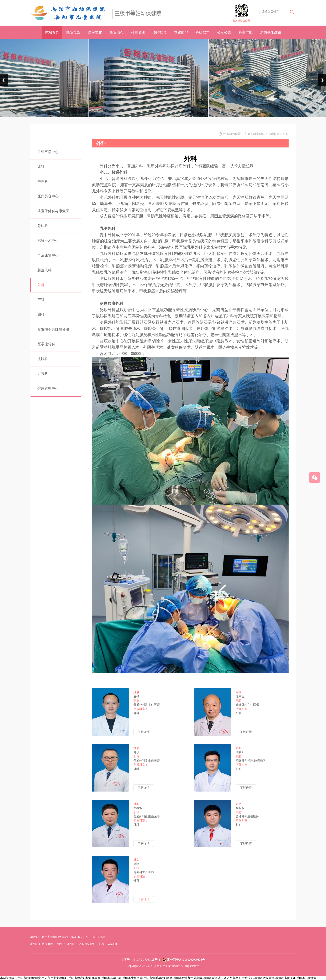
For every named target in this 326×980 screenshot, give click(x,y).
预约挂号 (159, 32)
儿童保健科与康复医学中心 (59, 211)
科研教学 (203, 32)
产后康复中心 (48, 255)
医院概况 (73, 32)
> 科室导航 (258, 134)
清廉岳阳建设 (271, 32)
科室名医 (138, 32)
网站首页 (52, 32)
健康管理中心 (48, 388)
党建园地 (181, 32)
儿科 (41, 167)
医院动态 (116, 32)
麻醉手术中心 (48, 241)
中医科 (43, 181)
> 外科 (285, 134)
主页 (247, 134)
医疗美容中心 (48, 196)
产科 (41, 300)
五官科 (43, 374)
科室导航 (246, 32)
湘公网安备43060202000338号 (186, 960)
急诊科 (43, 226)
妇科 (41, 315)
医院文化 (95, 32)
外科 (41, 285)
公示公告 (224, 32)
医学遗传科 (46, 344)
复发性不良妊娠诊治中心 (57, 329)
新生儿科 (44, 270)
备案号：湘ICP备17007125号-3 (140, 960)
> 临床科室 (273, 134)
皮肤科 (43, 359)
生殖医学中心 (48, 152)
